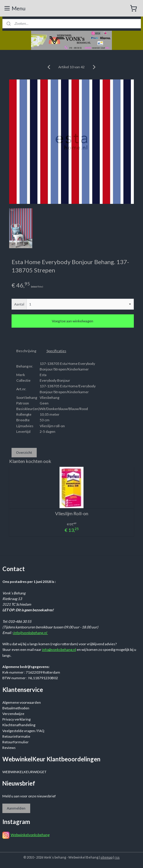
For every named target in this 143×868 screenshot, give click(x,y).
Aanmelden (16, 808)
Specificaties (56, 351)
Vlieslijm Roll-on (72, 514)
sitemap (106, 857)
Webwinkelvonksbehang (30, 835)
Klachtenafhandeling (19, 725)
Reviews (9, 748)
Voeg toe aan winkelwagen (73, 321)
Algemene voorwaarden (22, 702)
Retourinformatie (16, 736)
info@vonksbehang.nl (30, 633)
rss (117, 857)
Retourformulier (16, 742)
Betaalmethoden (16, 708)
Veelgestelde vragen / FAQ (23, 731)
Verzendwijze (13, 714)
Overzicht (24, 452)
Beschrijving (26, 351)
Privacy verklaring (16, 719)
